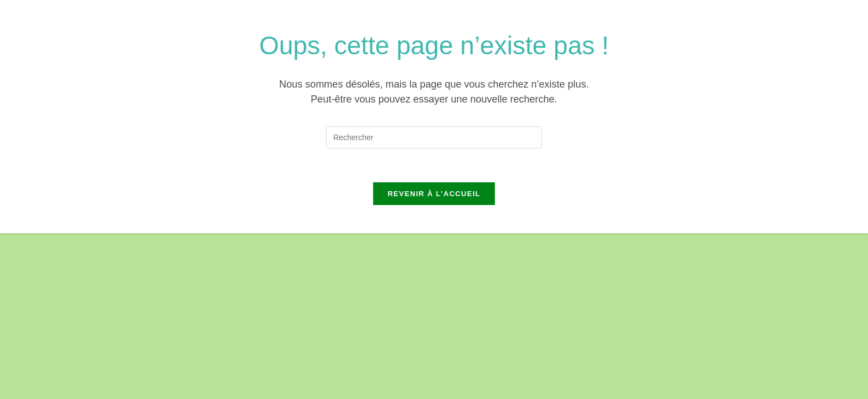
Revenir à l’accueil (434, 194)
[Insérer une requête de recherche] (434, 137)
